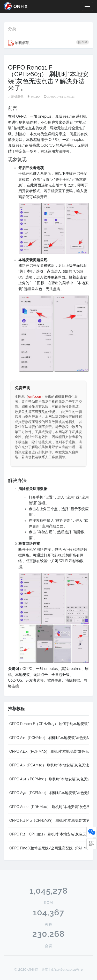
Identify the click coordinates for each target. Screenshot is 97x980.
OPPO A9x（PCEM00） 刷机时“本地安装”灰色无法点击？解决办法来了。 (49, 793)
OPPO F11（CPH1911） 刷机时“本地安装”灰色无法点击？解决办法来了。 (49, 834)
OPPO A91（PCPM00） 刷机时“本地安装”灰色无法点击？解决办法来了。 (49, 779)
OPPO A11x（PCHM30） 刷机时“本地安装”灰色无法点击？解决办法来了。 (49, 751)
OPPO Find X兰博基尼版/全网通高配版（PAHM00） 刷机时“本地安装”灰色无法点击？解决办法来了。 (49, 848)
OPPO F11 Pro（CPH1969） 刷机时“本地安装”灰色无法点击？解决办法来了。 (49, 820)
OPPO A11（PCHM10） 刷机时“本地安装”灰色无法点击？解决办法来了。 (49, 738)
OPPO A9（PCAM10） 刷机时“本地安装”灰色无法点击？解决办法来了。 (49, 765)
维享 (45, 970)
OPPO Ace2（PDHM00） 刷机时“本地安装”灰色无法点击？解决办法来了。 (49, 807)
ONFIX (16, 6)
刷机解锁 (48, 43)
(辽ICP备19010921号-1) (67, 970)
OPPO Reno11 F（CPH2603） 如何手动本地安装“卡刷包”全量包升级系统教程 (49, 724)
